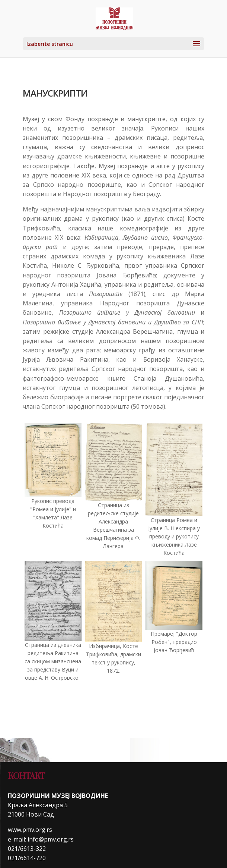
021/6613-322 (27, 849)
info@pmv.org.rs (51, 839)
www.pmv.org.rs (30, 830)
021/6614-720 (27, 858)
